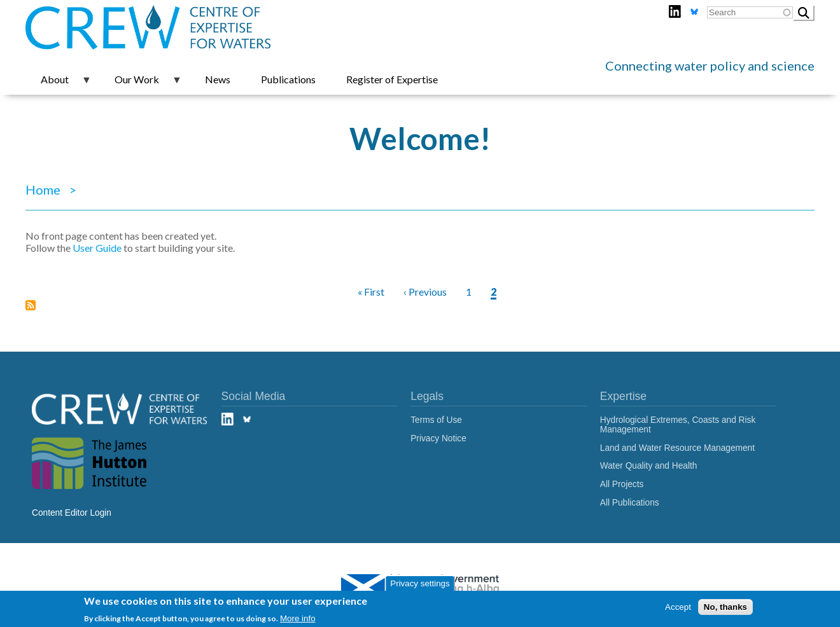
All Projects (622, 484)
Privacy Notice (438, 438)
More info (298, 618)
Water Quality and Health (649, 466)
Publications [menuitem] (288, 79)
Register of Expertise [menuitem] (392, 79)
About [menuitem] (59, 84)
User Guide (97, 248)
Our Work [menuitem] (141, 84)
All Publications (630, 503)
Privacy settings (420, 583)
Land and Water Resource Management (677, 448)
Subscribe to (31, 310)
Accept (678, 607)
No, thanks (725, 607)
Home (43, 189)
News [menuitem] (218, 79)
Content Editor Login (72, 513)
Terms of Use (436, 420)
